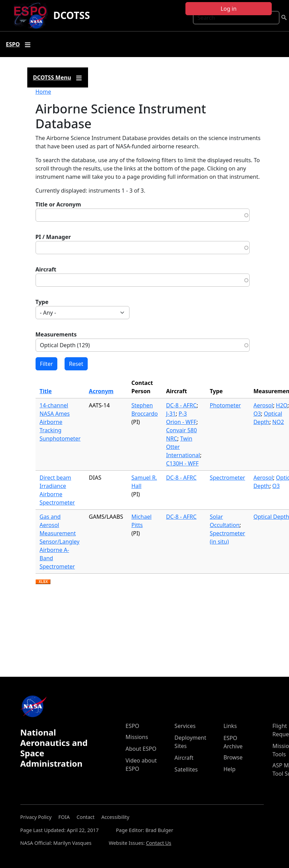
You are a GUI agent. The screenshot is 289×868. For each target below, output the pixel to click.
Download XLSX (43, 582)
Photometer (225, 405)
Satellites (186, 769)
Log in (229, 9)
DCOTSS (71, 15)
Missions (137, 737)
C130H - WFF (182, 463)
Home (44, 92)
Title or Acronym (58, 204)
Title (46, 391)
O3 (257, 414)
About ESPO (141, 749)
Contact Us (159, 843)
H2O (282, 405)
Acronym (101, 391)
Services (185, 726)
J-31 (171, 414)
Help (229, 769)
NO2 (278, 422)
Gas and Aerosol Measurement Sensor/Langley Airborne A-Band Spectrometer (60, 542)
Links (230, 726)
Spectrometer (227, 478)
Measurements (56, 334)
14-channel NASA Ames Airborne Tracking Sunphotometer (60, 422)
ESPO (133, 726)
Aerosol (263, 405)
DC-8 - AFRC (181, 405)
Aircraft (46, 269)
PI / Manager (53, 237)
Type (42, 302)
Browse (233, 757)
